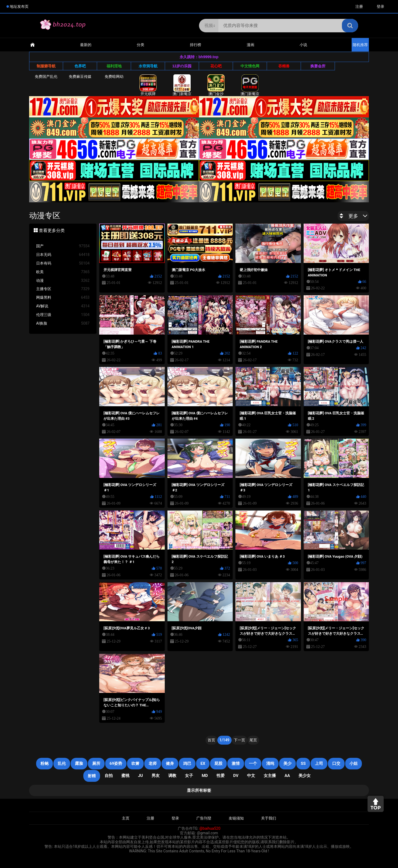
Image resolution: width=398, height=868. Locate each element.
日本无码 (63, 255)
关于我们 (269, 818)
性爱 (221, 776)
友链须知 (236, 818)
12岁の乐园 (182, 66)
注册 (359, 6)
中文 (251, 776)
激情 (236, 763)
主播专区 (63, 289)
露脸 (79, 763)
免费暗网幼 (114, 77)
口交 (336, 763)
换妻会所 (318, 66)
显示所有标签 (199, 790)
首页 (211, 740)
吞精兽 (284, 66)
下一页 (239, 740)
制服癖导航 (46, 66)
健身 (170, 763)
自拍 (109, 776)
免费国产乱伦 (46, 77)
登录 (380, 6)
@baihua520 (210, 828)
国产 (63, 246)
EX (203, 763)
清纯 (270, 763)
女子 (189, 776)
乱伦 (62, 763)
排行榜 (195, 45)
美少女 (305, 776)
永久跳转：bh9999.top (199, 57)
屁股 (218, 763)
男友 (156, 776)
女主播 (270, 776)
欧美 (63, 272)
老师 (153, 763)
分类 (140, 45)
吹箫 (135, 763)
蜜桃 (125, 776)
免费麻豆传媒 (80, 77)
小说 (303, 45)
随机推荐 (360, 45)
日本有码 (63, 263)
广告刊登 (204, 818)
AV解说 (63, 306)
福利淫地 (114, 66)
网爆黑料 (63, 298)
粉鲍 (44, 763)
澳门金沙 (216, 85)
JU (140, 776)
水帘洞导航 (148, 66)
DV (236, 776)
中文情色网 (250, 66)
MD (205, 776)
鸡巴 (187, 763)
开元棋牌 (148, 85)
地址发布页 (19, 6)
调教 (172, 776)
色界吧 (80, 66)
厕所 (96, 763)
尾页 (253, 740)
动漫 (63, 281)
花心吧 (216, 66)
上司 (319, 763)
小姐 (354, 763)
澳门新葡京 (182, 85)
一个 (253, 763)
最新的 (86, 45)
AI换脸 (63, 323)
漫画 (251, 45)
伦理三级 (63, 315)
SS (303, 763)
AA (287, 776)
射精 (92, 776)
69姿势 (116, 763)
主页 (126, 818)
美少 (287, 763)
